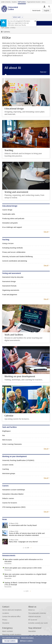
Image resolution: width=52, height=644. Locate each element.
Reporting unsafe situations (12, 635)
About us (31, 610)
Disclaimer (6, 623)
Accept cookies (10, 641)
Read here (43, 72)
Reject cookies (27, 641)
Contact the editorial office (11, 617)
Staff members (22, 2)
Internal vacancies (34, 617)
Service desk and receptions (12, 610)
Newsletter (32, 631)
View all (46, 232)
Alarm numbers (8, 631)
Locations (6, 613)
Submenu (7, 32)
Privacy (5, 620)
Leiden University (6, 2)
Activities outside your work (38, 623)
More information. (28, 638)
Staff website (5, 28)
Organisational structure (34, 2)
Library (44, 2)
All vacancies (33, 620)
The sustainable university (37, 613)
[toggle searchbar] (49, 6)
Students (14, 2)
